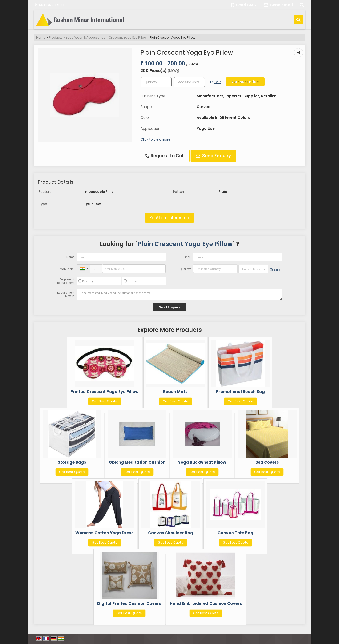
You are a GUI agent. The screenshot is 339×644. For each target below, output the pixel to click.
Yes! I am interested (169, 218)
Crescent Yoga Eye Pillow (128, 38)
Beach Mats (175, 392)
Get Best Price (245, 82)
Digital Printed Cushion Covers (129, 603)
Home (41, 38)
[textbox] (189, 82)
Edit (216, 82)
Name (70, 257)
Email (187, 257)
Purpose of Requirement (66, 281)
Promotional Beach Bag (240, 392)
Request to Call (165, 156)
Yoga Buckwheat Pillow (202, 462)
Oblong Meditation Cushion (137, 462)
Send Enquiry (213, 156)
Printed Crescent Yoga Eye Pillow (105, 392)
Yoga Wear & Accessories (85, 38)
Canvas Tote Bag (235, 533)
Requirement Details (66, 294)
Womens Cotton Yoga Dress (105, 533)
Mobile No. (67, 269)
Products (56, 38)
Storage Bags (72, 462)
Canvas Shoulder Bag (171, 533)
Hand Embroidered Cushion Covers (206, 603)
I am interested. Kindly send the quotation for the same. (180, 294)
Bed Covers (267, 462)
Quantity (185, 269)
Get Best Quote (105, 401)
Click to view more (155, 139)
